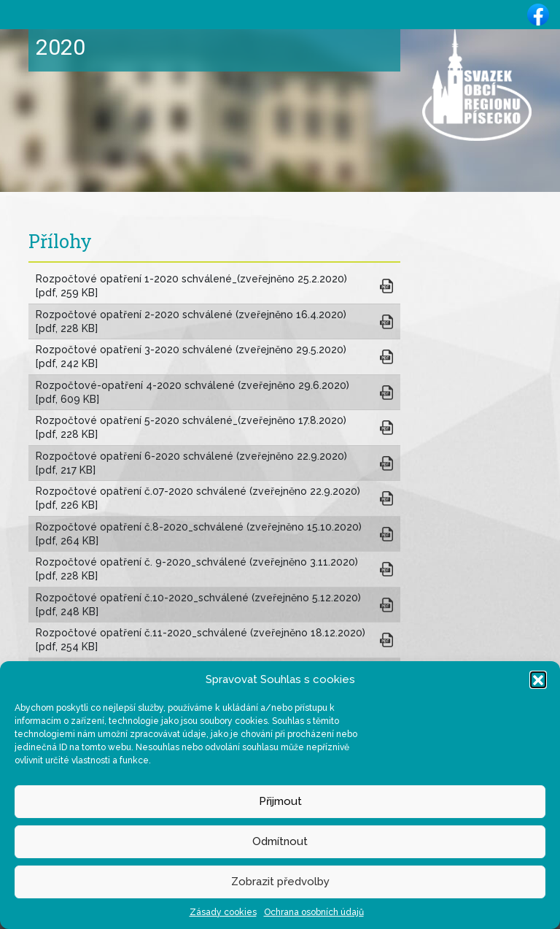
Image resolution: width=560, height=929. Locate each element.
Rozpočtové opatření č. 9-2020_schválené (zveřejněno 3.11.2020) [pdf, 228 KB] (200, 569)
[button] (538, 679)
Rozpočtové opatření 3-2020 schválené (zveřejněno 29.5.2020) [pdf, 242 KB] (194, 356)
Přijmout (280, 801)
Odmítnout (280, 841)
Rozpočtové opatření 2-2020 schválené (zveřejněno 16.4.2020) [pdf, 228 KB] (194, 321)
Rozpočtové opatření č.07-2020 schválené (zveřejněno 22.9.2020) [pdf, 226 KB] (201, 498)
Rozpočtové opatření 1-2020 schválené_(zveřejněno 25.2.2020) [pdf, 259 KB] (194, 286)
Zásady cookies (223, 912)
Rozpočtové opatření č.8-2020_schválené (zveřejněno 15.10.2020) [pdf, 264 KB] (202, 534)
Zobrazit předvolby (280, 882)
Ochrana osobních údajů (314, 912)
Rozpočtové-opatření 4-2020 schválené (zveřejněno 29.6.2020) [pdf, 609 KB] (195, 392)
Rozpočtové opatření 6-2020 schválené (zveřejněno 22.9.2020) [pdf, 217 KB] (194, 463)
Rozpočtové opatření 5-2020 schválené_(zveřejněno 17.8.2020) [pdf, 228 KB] (194, 427)
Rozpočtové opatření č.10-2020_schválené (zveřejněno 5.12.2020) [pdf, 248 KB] (201, 605)
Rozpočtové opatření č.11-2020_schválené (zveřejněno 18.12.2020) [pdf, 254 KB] (203, 640)
